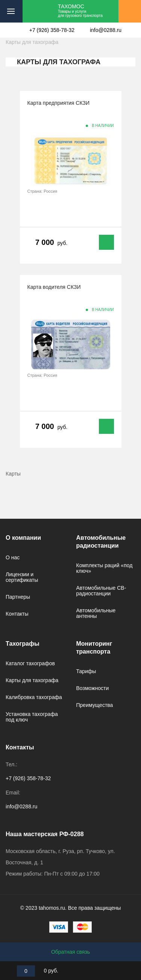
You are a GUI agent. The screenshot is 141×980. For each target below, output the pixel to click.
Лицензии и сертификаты (22, 577)
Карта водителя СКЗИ (54, 287)
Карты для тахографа (32, 680)
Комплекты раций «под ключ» (105, 568)
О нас (13, 557)
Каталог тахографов (30, 663)
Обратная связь (70, 952)
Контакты (17, 614)
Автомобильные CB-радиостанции (101, 591)
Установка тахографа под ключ (32, 717)
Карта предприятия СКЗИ (58, 103)
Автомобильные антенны (96, 613)
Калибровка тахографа (34, 697)
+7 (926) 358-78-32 (52, 30)
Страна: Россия (42, 191)
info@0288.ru (106, 30)
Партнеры (18, 597)
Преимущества (95, 705)
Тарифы (86, 671)
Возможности (93, 688)
